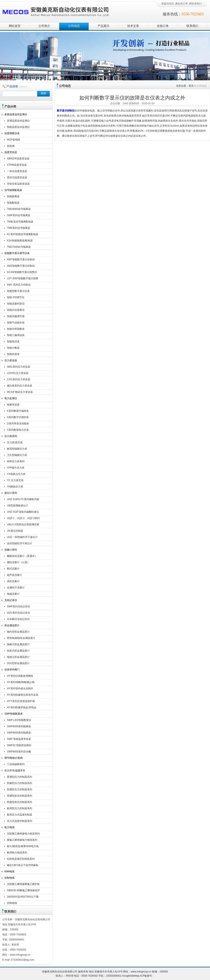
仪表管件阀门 (12, 670)
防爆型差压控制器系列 (20, 802)
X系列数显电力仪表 (18, 430)
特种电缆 (9, 871)
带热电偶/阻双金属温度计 (21, 638)
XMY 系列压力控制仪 (19, 285)
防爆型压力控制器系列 (20, 783)
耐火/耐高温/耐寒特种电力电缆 (23, 847)
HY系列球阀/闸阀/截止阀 (21, 682)
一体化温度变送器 (17, 171)
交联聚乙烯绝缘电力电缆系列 (23, 834)
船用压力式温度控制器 (20, 815)
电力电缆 (9, 827)
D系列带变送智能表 (18, 424)
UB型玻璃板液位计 (18, 506)
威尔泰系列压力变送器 (20, 386)
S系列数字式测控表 (18, 417)
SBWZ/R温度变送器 (18, 159)
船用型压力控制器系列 (20, 808)
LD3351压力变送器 (18, 373)
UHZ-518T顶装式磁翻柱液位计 (23, 512)
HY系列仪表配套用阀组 (20, 676)
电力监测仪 (11, 398)
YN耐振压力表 (15, 487)
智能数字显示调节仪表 (17, 253)
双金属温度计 (12, 625)
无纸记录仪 (11, 600)
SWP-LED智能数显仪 (19, 720)
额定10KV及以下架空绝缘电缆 (23, 866)
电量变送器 (13, 405)
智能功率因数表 (16, 329)
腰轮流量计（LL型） (18, 562)
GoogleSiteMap (131, 976)
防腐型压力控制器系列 (20, 789)
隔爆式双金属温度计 (18, 644)
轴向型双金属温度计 (18, 632)
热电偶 (11, 146)
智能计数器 (13, 348)
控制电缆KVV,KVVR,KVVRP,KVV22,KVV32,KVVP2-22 (24, 904)
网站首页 (15, 26)
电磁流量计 (13, 594)
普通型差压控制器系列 (20, 796)
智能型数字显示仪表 (18, 291)
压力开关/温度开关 (15, 771)
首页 (191, 86)
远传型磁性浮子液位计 (20, 543)
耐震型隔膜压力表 (17, 449)
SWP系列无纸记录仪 (19, 607)
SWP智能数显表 (14, 714)
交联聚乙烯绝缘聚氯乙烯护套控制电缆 (23, 885)
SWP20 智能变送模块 (19, 745)
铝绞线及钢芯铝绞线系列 (21, 859)
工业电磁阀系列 (16, 764)
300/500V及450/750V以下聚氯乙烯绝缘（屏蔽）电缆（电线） (23, 897)
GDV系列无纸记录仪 (18, 613)
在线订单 (181, 4)
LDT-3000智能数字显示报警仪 (23, 279)
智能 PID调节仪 (16, 297)
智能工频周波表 (16, 335)
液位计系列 (11, 493)
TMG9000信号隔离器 (19, 209)
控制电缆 (9, 878)
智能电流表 (13, 342)
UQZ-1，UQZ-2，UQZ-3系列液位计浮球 (23, 519)
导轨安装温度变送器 (18, 184)
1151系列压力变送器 (19, 379)
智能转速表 (13, 354)
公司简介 (44, 26)
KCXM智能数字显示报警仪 (22, 272)
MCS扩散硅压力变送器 (20, 392)
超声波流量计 (14, 575)
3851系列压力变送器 (19, 367)
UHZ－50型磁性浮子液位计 (22, 537)
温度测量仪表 (12, 133)
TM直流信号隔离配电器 (20, 222)
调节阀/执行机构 (14, 758)
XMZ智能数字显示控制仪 (21, 266)
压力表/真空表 (15, 442)
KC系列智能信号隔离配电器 (23, 234)
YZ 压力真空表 (15, 480)
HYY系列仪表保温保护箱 (21, 701)
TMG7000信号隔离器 (19, 247)
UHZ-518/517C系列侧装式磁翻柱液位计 (23, 500)
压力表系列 (11, 436)
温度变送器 (11, 152)
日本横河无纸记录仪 (18, 619)
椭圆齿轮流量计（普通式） (22, 556)
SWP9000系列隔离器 (19, 733)
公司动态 (74, 26)
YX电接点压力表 (16, 474)
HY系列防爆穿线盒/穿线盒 (22, 707)
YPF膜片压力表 (16, 468)
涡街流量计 (13, 581)
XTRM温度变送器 (17, 165)
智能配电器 (13, 203)
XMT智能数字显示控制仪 (21, 260)
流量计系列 (11, 550)
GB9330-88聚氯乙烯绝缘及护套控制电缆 (23, 891)
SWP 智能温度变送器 (19, 739)
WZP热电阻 (14, 140)
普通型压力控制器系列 (20, 777)
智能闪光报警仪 (16, 310)
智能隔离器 (13, 196)
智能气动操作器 (16, 323)
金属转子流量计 (16, 588)
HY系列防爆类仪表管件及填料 (23, 695)
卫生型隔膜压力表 (17, 455)
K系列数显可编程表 (18, 411)
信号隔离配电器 (13, 190)
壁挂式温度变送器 (17, 177)
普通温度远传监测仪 (18, 121)
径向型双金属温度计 (18, 663)
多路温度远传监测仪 (16, 114)
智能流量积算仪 (16, 304)
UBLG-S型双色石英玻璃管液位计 (23, 525)
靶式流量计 (13, 569)
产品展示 (104, 26)
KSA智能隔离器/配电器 (20, 241)
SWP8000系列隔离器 (19, 726)
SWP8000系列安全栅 (19, 752)
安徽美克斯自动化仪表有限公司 (63, 11)
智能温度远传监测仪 (18, 127)
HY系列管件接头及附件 (20, 689)
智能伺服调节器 (16, 316)
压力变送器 (11, 360)
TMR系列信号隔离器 (18, 228)
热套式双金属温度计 (18, 651)
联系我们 (195, 4)
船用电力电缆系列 (17, 853)
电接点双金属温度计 (18, 657)
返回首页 (168, 4)
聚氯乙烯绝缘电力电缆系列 (22, 840)
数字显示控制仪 (66, 111)
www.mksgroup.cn (141, 972)
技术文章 (133, 26)
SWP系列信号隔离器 (19, 215)
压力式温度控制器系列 (20, 821)
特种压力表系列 (16, 461)
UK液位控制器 (15, 531)
